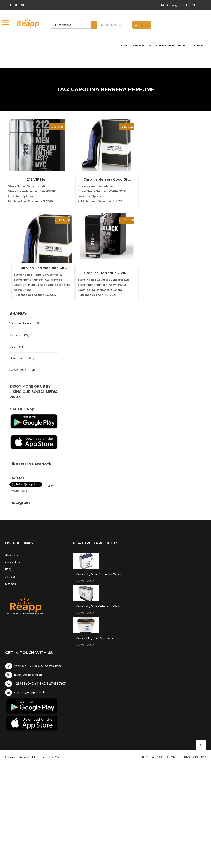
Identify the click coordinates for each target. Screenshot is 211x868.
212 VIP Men (34, 178)
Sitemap (11, 582)
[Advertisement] (57, 50)
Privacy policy (194, 755)
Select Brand (18, 368)
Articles (10, 575)
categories (138, 46)
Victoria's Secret (20, 322)
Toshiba (15, 333)
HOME (124, 46)
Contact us (13, 560)
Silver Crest (17, 356)
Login (198, 5)
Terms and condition (159, 755)
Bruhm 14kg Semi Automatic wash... (100, 636)
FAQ (8, 568)
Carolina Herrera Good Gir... (97, 178)
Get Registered (174, 5)
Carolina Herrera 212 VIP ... (97, 271)
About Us (12, 553)
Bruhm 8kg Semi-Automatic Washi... (100, 572)
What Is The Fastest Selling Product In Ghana (176, 46)
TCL (12, 345)
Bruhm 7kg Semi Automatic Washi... (99, 604)
